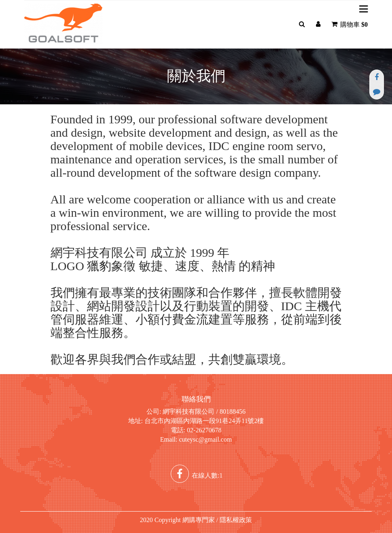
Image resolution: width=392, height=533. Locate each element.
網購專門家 (199, 520)
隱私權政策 (236, 520)
